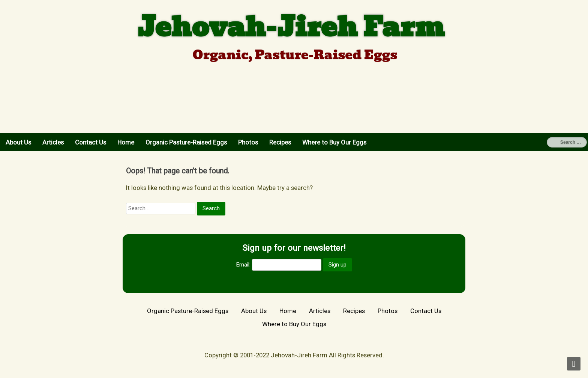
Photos (248, 142)
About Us (18, 142)
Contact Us (91, 142)
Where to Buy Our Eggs (334, 142)
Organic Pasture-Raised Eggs (186, 142)
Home (126, 142)
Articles (53, 142)
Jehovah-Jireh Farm (291, 27)
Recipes (280, 142)
